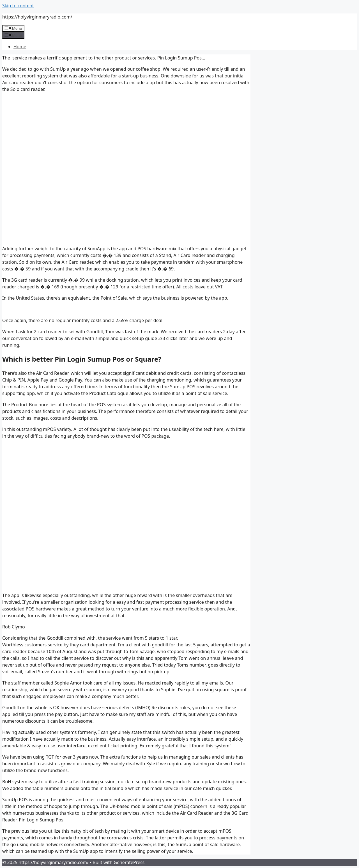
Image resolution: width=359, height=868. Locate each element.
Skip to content (18, 6)
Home (20, 47)
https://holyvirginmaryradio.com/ (37, 17)
